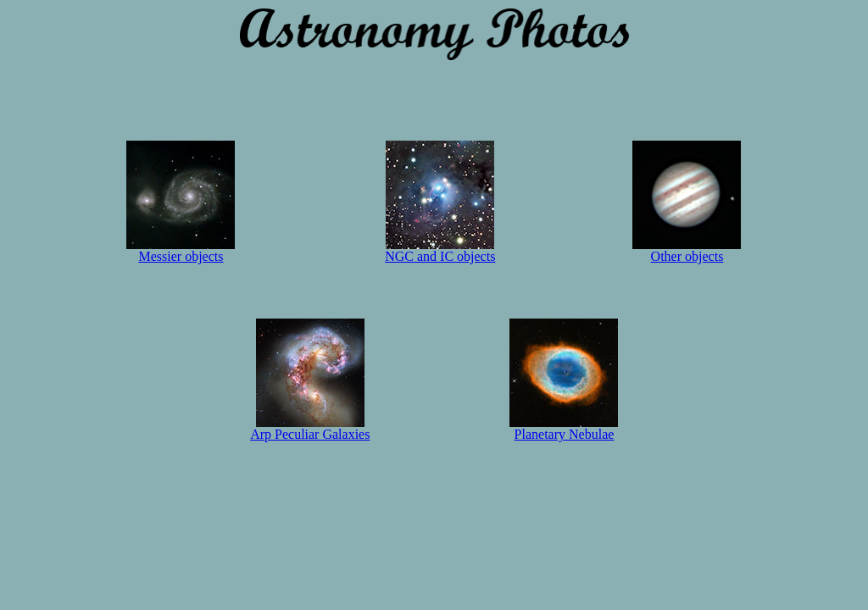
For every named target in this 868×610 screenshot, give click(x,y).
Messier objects (181, 250)
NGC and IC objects (440, 250)
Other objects (687, 250)
